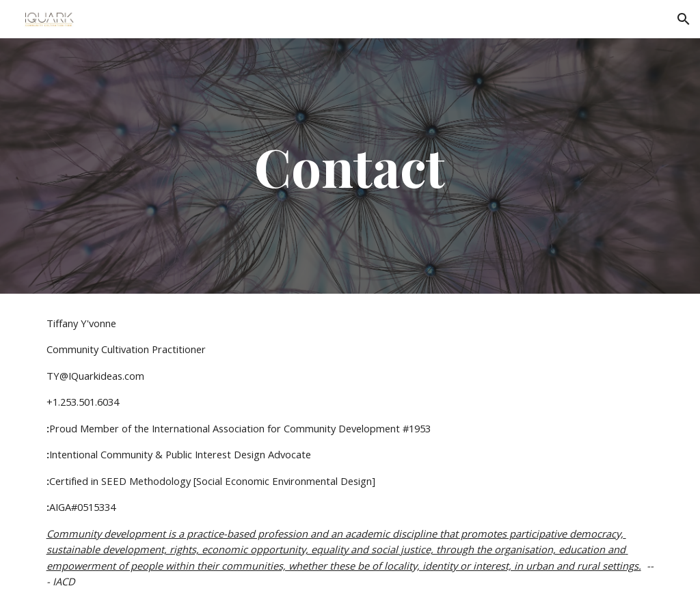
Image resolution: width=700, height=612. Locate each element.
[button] (684, 19)
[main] (350, 166)
